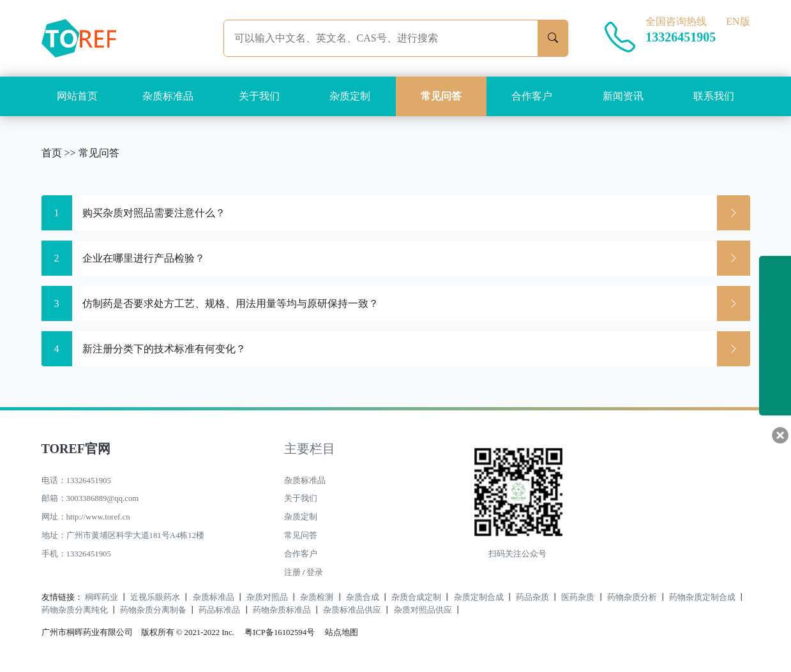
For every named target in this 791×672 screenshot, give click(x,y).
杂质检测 (317, 597)
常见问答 (441, 96)
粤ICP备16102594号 (276, 632)
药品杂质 (532, 597)
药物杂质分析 (632, 597)
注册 (292, 572)
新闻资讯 (623, 96)
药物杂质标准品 (282, 610)
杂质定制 (350, 96)
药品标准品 (219, 610)
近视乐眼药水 (155, 597)
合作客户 (532, 96)
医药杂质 (578, 597)
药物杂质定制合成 (702, 597)
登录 (315, 572)
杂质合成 (363, 597)
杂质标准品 (168, 96)
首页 (52, 153)
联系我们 (714, 96)
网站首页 (77, 96)
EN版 (738, 21)
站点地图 (342, 632)
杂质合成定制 (416, 597)
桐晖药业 (102, 597)
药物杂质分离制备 (153, 610)
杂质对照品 (267, 597)
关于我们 (259, 96)
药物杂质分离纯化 (75, 610)
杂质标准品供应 (352, 610)
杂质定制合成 (479, 597)
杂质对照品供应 (423, 610)
